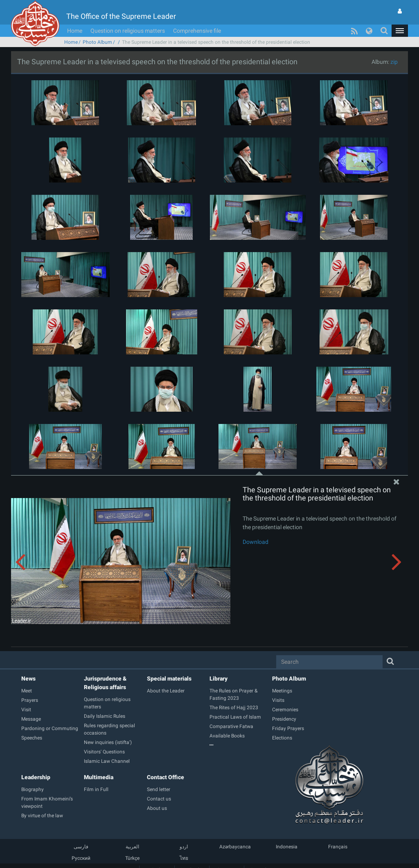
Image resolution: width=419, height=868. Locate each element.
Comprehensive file (197, 31)
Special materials (169, 679)
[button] (400, 31)
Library (219, 679)
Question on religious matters (128, 31)
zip (394, 62)
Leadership (36, 777)
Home (75, 31)
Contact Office (166, 777)
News (28, 679)
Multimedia (99, 777)
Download (256, 542)
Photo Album (97, 42)
